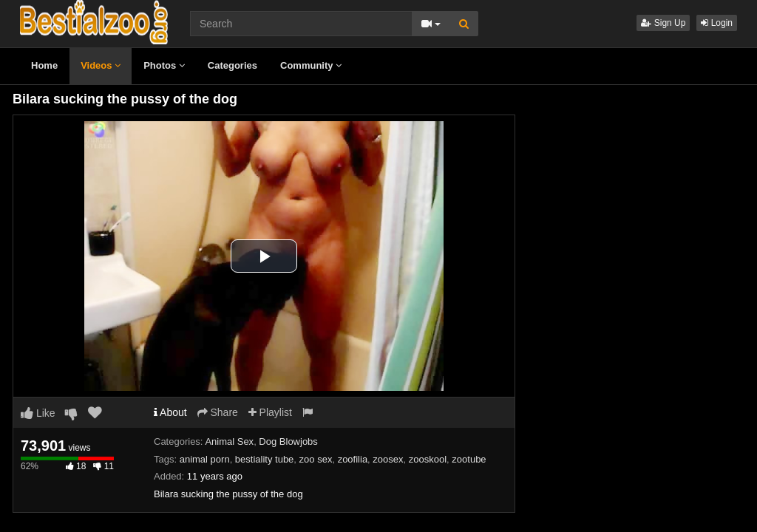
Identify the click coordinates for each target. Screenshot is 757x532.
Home (44, 65)
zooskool (428, 459)
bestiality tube (265, 459)
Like (38, 413)
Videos (101, 65)
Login (717, 23)
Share (218, 412)
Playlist (270, 412)
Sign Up (663, 23)
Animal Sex (229, 441)
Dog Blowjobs (288, 441)
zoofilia (353, 459)
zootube (469, 459)
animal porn (205, 459)
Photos (164, 65)
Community (311, 65)
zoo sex (316, 459)
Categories (232, 65)
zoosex (388, 459)
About (170, 412)
